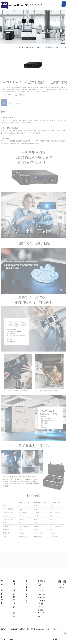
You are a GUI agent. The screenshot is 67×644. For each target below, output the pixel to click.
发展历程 (26, 586)
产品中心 (2, 586)
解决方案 (2, 598)
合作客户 (26, 598)
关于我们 (14, 611)
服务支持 (14, 586)
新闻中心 (14, 598)
